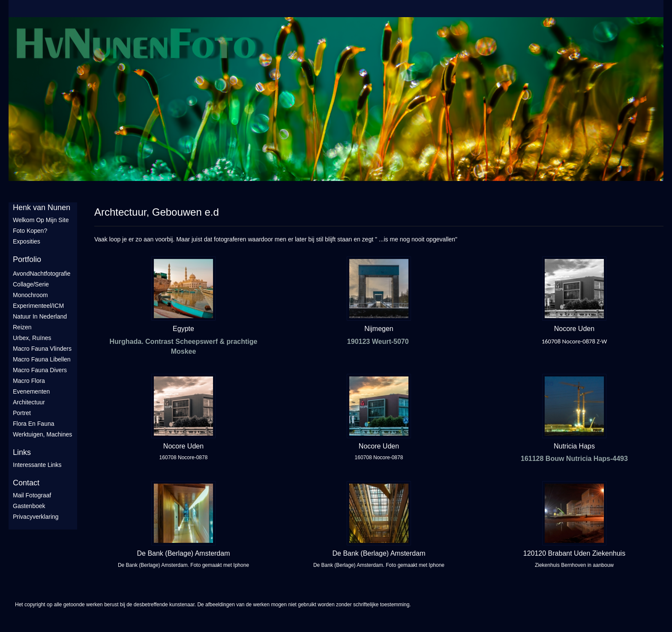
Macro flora (29, 381)
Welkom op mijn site (41, 220)
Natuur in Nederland (40, 316)
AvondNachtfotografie (42, 274)
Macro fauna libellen (42, 359)
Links (22, 452)
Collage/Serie (31, 284)
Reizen (22, 327)
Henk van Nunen (42, 208)
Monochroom (30, 295)
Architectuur (29, 402)
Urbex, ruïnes (32, 338)
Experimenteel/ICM (38, 306)
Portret (22, 413)
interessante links (37, 465)
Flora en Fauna (34, 424)
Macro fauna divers (40, 370)
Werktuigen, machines (42, 434)
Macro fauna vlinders (42, 349)
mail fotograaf (32, 495)
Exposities (27, 241)
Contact (26, 483)
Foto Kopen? (30, 231)
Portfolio (27, 259)
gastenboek (29, 506)
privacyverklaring (36, 517)
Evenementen (31, 391)
